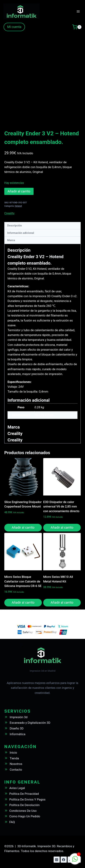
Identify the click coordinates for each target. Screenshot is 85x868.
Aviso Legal (17, 788)
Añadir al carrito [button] (23, 527)
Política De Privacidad (24, 794)
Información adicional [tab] (21, 233)
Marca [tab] (11, 240)
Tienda (14, 758)
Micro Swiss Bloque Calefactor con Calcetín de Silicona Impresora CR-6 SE (23, 581)
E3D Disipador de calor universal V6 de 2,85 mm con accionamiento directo (61, 506)
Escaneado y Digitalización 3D (30, 723)
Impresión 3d (19, 717)
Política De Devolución (24, 805)
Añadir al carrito (19, 191)
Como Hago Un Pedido (25, 816)
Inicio (13, 753)
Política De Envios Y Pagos (27, 799)
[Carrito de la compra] (77, 27)
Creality (9, 213)
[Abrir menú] (78, 11)
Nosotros (16, 764)
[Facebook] (64, 860)
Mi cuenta (14, 27)
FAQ (12, 822)
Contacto (16, 770)
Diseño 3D (17, 728)
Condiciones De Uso (23, 811)
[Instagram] (57, 860)
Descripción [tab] (15, 226)
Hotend (18, 206)
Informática (17, 734)
